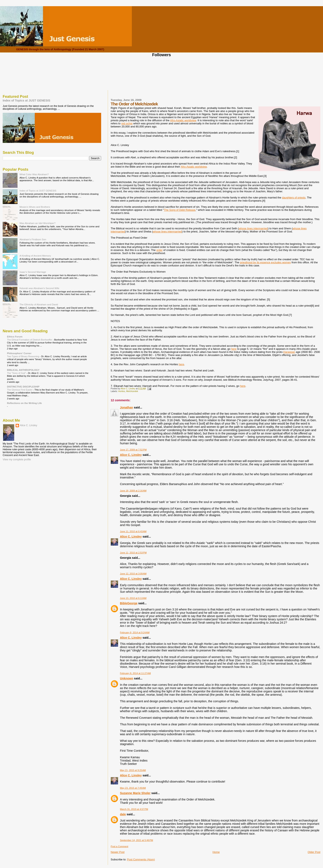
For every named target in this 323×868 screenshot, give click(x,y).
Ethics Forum (15, 337)
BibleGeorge (129, 603)
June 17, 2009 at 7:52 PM (133, 450)
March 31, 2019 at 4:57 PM (134, 809)
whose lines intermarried (253, 228)
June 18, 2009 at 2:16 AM (133, 491)
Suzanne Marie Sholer (135, 793)
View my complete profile (17, 460)
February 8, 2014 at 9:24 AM (135, 632)
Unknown (126, 678)
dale (123, 814)
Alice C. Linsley (131, 455)
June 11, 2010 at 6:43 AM (133, 531)
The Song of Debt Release (180, 210)
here (234, 349)
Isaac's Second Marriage (33, 272)
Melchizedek (132, 391)
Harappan (289, 352)
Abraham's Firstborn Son (33, 239)
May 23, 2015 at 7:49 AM (133, 788)
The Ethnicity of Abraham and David (39, 304)
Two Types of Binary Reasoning (23, 356)
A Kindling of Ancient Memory (35, 256)
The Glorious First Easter (20, 390)
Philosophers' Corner (19, 353)
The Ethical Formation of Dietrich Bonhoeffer (30, 340)
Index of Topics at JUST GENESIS (26, 100)
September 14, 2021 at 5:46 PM (136, 840)
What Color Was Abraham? (34, 174)
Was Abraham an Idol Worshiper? (38, 223)
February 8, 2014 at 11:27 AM (135, 673)
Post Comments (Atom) (141, 859)
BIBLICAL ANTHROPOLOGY (23, 370)
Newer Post (118, 852)
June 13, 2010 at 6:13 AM (133, 598)
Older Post (314, 852)
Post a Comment (119, 846)
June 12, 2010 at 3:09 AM (133, 574)
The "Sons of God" (17, 373)
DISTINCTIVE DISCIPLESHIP (23, 387)
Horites (122, 391)
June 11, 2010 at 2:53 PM (133, 553)
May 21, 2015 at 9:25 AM (133, 770)
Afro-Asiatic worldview (183, 120)
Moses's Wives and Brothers (35, 207)
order (159, 250)
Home (216, 852)
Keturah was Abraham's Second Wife (39, 288)
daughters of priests (294, 198)
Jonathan (126, 407)
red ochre (127, 123)
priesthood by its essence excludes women (265, 262)
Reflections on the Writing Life (24, 403)
